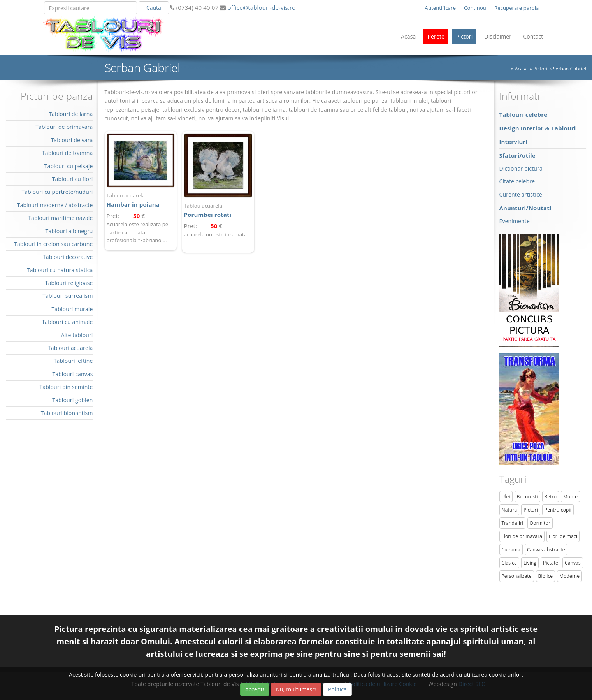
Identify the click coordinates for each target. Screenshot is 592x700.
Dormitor (540, 523)
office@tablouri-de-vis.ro (261, 7)
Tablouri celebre (523, 114)
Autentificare (441, 8)
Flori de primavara (522, 536)
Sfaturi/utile (517, 155)
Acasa (408, 36)
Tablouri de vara (72, 140)
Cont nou (475, 8)
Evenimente (515, 221)
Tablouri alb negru (69, 231)
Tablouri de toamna (68, 153)
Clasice (509, 563)
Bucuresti (527, 497)
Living (530, 563)
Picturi (531, 510)
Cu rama (511, 550)
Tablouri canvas (72, 374)
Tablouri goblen (72, 400)
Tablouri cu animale (67, 322)
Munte (570, 497)
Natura (509, 510)
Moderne (569, 576)
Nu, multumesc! (296, 689)
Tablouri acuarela (70, 348)
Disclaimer (498, 36)
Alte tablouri (77, 335)
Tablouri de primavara (64, 127)
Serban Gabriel (570, 69)
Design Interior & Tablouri (538, 128)
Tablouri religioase (69, 283)
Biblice (546, 576)
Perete (436, 36)
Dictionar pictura (521, 168)
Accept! (255, 689)
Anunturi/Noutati (525, 208)
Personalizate (517, 576)
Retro (551, 497)
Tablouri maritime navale (60, 218)
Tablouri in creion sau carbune (53, 244)
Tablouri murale (72, 309)
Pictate (551, 563)
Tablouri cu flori (73, 179)
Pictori (464, 36)
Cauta (154, 8)
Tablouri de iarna (71, 114)
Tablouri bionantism (67, 413)
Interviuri (514, 142)
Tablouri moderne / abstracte (55, 205)
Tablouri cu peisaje (69, 166)
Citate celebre (517, 181)
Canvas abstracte (546, 550)
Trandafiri (513, 523)
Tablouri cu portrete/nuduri (57, 192)
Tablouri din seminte (66, 387)
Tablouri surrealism (68, 296)
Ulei (506, 497)
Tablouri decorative (68, 257)
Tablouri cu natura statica (60, 270)
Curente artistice (521, 194)
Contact (533, 36)
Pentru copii (558, 510)
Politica (337, 689)
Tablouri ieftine (73, 361)
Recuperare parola (517, 8)
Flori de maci (563, 536)
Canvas (573, 563)
